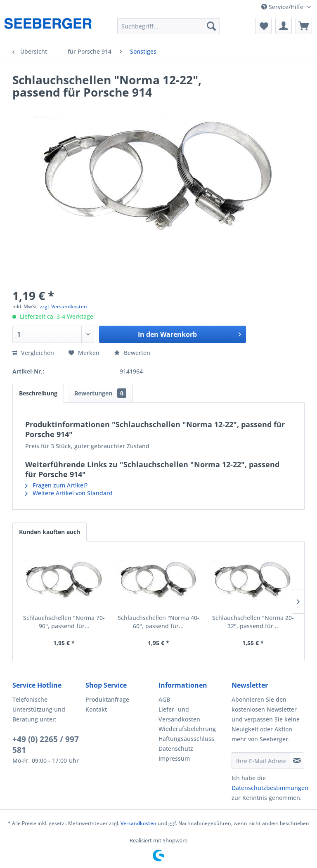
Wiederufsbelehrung (187, 729)
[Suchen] (211, 26)
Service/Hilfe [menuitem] (283, 7)
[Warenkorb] (304, 26)
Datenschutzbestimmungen (270, 788)
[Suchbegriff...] (169, 26)
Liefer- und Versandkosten (179, 714)
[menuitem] (169, 26)
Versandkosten (138, 823)
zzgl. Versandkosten (63, 306)
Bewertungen (100, 393)
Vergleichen (33, 353)
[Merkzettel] (263, 26)
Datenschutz (176, 749)
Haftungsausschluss (186, 739)
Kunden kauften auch (50, 532)
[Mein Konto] (284, 26)
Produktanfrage (107, 699)
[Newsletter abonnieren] (297, 761)
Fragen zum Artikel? (56, 485)
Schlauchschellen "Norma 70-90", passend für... (64, 622)
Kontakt (96, 709)
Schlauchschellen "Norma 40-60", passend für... (158, 622)
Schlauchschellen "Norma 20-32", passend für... (253, 622)
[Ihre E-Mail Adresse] (261, 761)
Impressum (174, 758)
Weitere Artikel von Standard (69, 493)
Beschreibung (38, 393)
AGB (164, 699)
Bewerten (132, 353)
